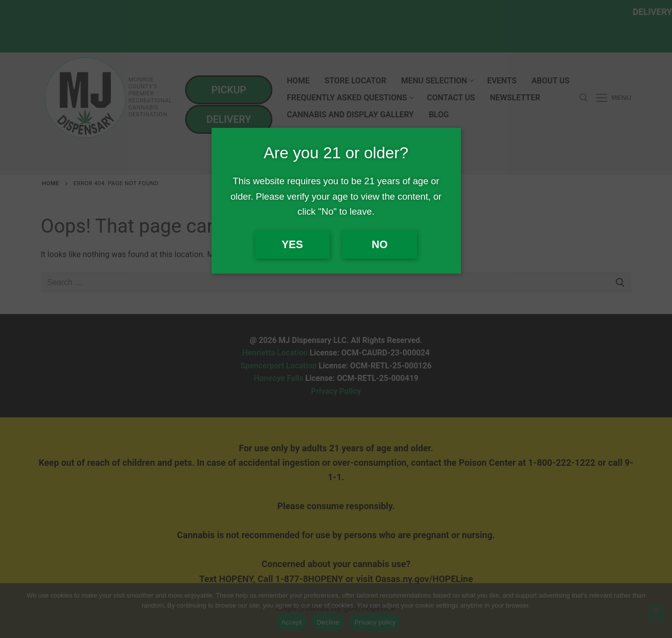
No (380, 245)
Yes (293, 245)
